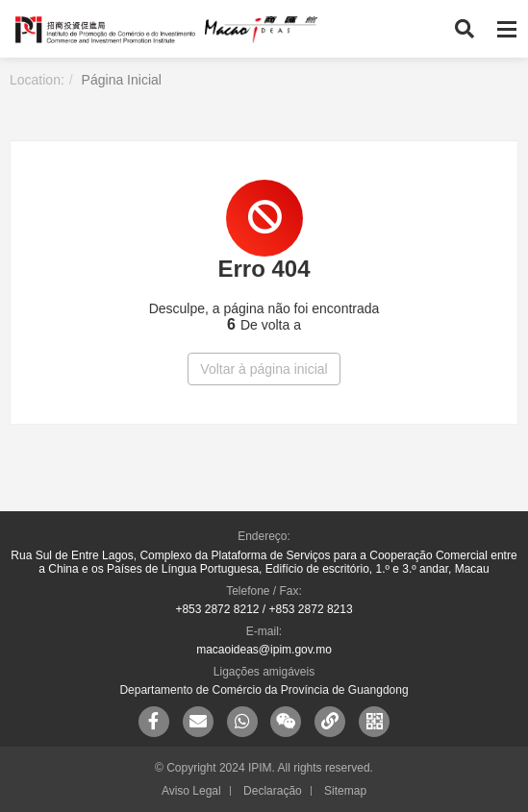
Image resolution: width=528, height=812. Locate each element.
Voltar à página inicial (264, 369)
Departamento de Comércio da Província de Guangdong (264, 690)
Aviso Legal (191, 791)
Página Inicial (122, 80)
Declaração (273, 791)
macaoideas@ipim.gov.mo (264, 650)
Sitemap (345, 791)
